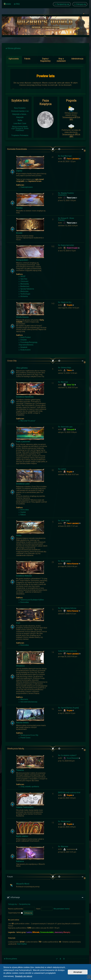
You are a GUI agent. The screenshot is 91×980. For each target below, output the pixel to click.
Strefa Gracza (22, 317)
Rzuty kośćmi (25, 350)
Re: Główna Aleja (65, 368)
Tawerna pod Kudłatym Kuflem (31, 600)
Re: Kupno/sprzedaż (66, 245)
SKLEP (22, 276)
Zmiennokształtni (47, 932)
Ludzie (29, 932)
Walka (20, 120)
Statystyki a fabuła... (20, 114)
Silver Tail (71, 385)
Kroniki (19, 233)
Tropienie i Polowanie (20, 135)
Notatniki (23, 347)
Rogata (69, 305)
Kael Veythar (22, 944)
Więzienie (23, 699)
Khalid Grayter (72, 248)
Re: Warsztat (63, 382)
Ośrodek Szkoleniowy (28, 702)
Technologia (24, 294)
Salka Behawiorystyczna (67, 651)
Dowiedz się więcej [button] (24, 976)
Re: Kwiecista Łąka (65, 427)
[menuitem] (17, 4)
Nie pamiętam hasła (61, 909)
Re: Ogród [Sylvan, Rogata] (68, 708)
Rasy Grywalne (20, 108)
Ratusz (22, 515)
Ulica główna (22, 368)
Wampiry (67, 932)
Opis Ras (23, 279)
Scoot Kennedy (73, 758)
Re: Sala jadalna (64, 561)
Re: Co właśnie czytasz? (67, 755)
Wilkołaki (36, 932)
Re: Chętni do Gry (65, 302)
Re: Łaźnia (62, 469)
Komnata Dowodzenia (17, 149)
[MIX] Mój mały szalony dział (69, 792)
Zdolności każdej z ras (20, 111)
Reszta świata (22, 723)
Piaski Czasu (24, 738)
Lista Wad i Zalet (20, 123)
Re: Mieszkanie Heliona (67, 608)
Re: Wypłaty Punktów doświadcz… (66, 194)
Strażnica (20, 666)
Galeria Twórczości (25, 807)
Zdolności (23, 281)
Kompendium (22, 260)
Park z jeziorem (23, 442)
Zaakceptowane (26, 187)
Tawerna (20, 770)
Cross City (12, 361)
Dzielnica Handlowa (25, 397)
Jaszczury (58, 932)
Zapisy (19, 171)
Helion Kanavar (73, 564)
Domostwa (24, 510)
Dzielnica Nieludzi (24, 576)
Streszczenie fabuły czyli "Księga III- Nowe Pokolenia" (20, 128)
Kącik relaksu (22, 836)
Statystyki (20, 117)
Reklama (20, 861)
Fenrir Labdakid (73, 159)
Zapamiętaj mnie (15, 913)
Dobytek (23, 340)
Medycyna (23, 291)
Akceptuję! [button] (78, 972)
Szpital (22, 512)
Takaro (69, 370)
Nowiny (19, 208)
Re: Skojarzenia (64, 821)
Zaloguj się (12, 904)
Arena (19, 535)
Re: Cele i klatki (64, 521)
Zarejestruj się (25, 904)
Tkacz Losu (71, 198)
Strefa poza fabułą (16, 749)
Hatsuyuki (71, 430)
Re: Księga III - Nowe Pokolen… (66, 219)
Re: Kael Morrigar (65, 156)
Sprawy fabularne (26, 289)
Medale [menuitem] (8, 4)
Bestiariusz (24, 286)
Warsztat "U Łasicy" (27, 421)
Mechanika (24, 284)
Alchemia (23, 296)
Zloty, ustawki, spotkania (29, 787)
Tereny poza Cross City (28, 735)
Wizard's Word (23, 884)
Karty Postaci (25, 337)
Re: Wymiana (63, 847)
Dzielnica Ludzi (23, 484)
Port (18, 623)
